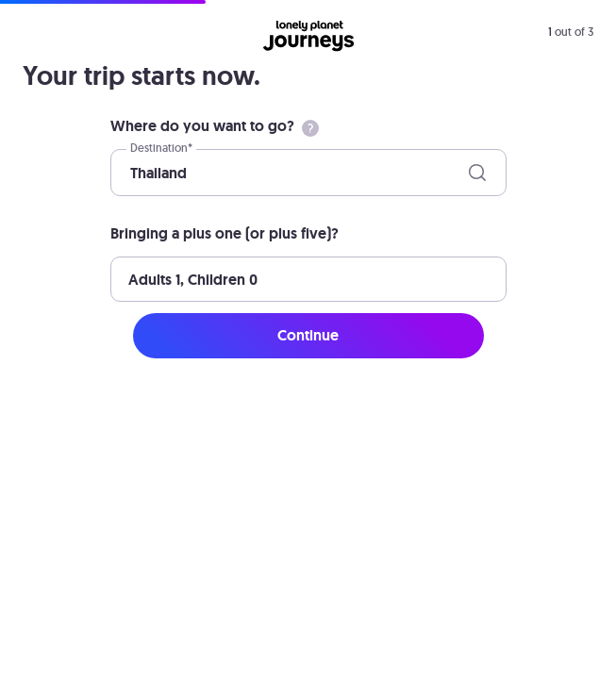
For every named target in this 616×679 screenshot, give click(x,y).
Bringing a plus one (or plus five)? (225, 233)
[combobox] (132, 173)
